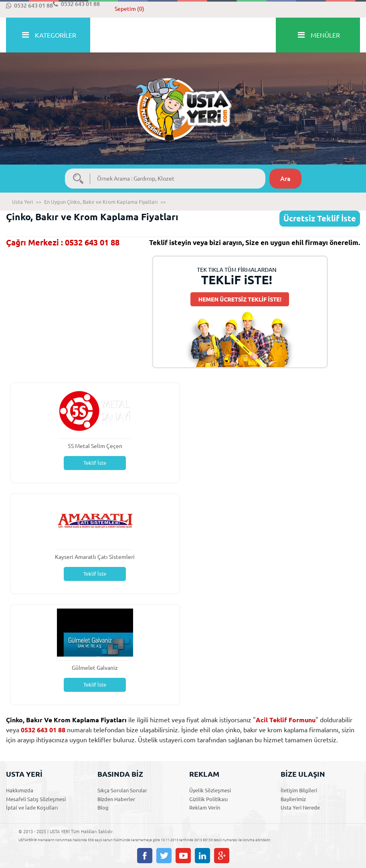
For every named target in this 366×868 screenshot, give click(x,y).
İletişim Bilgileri (299, 790)
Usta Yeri (22, 202)
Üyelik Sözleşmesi (210, 790)
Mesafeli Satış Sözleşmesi (36, 799)
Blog (103, 808)
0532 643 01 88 (29, 6)
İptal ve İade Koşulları (32, 808)
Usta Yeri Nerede (300, 808)
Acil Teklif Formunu (286, 720)
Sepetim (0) (129, 9)
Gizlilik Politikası (208, 799)
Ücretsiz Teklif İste (320, 218)
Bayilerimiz (293, 799)
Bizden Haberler (116, 799)
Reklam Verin (205, 808)
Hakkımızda (20, 790)
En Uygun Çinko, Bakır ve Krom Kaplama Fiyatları (101, 202)
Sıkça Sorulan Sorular (122, 790)
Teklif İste (95, 463)
